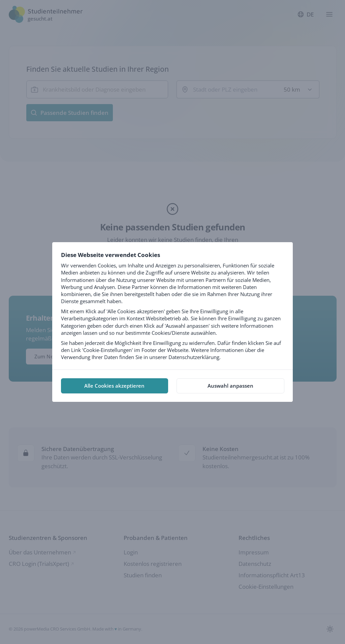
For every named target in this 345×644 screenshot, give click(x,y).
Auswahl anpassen (230, 386)
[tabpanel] (172, 306)
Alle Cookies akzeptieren (114, 386)
